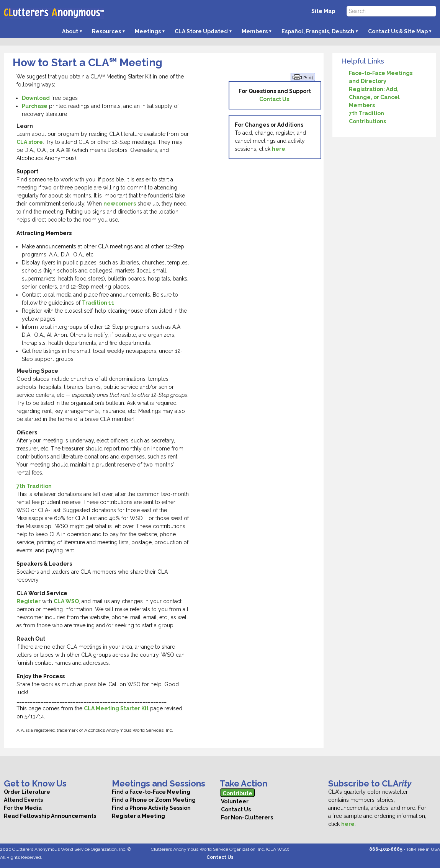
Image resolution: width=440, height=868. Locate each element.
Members (255, 31)
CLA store (30, 142)
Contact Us (274, 99)
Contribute (237, 793)
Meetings (148, 31)
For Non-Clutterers (246, 817)
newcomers (120, 204)
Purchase (35, 106)
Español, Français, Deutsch (318, 31)
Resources (106, 31)
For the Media (23, 808)
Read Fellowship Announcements (50, 816)
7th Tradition (34, 486)
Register (29, 601)
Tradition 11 (98, 303)
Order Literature (27, 792)
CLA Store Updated (201, 31)
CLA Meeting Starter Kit (116, 708)
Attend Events (23, 800)
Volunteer (234, 801)
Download (36, 98)
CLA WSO (66, 601)
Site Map (323, 11)
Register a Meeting (138, 816)
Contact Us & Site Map (398, 31)
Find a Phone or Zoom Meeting (154, 800)
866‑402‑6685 (386, 849)
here (279, 149)
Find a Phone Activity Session (151, 808)
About (70, 31)
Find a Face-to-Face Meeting (151, 792)
